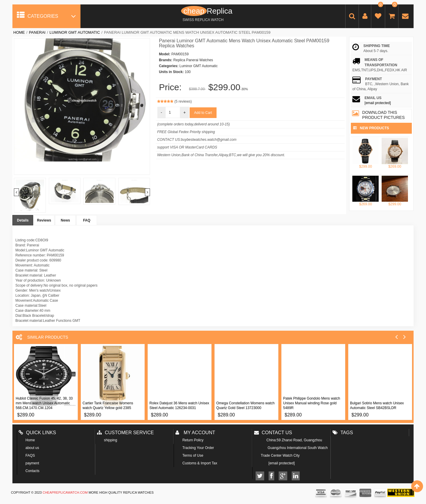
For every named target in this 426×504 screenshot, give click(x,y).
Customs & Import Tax (200, 463)
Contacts (32, 471)
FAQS (30, 455)
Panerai (37, 32)
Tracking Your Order (198, 448)
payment (32, 463)
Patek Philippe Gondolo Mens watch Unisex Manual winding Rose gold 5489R (312, 403)
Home (19, 32)
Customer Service (125, 433)
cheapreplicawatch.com (65, 492)
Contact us (273, 433)
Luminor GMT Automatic (75, 32)
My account (195, 433)
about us (32, 448)
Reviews (44, 220)
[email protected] (378, 103)
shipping (110, 440)
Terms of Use (193, 455)
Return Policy (193, 440)
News (65, 220)
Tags (343, 433)
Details (23, 220)
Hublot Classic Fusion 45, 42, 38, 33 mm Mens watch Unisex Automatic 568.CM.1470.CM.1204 (44, 403)
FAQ (87, 220)
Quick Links (37, 433)
